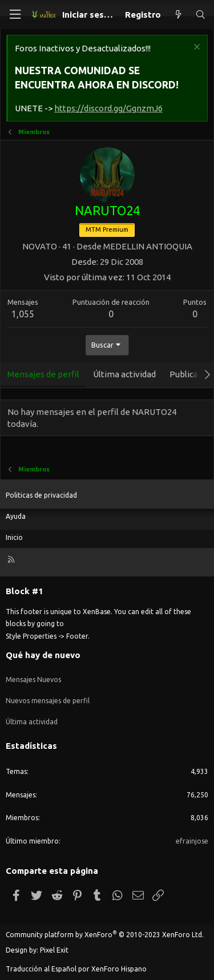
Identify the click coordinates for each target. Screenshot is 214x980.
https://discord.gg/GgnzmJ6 (108, 108)
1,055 (23, 314)
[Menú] (15, 15)
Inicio (14, 537)
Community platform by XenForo (105, 935)
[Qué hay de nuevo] (178, 15)
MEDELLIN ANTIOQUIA (148, 246)
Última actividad (32, 722)
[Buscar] (201, 15)
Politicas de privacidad (41, 495)
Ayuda (16, 516)
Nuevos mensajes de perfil (48, 701)
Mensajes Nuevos (33, 679)
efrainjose (192, 841)
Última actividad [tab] (124, 374)
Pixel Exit (54, 950)
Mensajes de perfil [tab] (43, 374)
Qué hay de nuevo (43, 655)
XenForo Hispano (119, 969)
